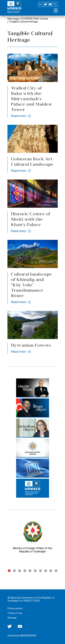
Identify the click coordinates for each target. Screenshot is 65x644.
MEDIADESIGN (28, 636)
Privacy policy (15, 608)
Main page (13, 19)
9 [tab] (51, 571)
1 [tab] (9, 571)
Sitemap (12, 618)
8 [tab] (46, 571)
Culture (44, 19)
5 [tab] (30, 571)
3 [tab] (20, 571)
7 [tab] (40, 571)
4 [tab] (25, 571)
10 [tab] (56, 571)
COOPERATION (30, 19)
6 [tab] (35, 571)
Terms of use (15, 613)
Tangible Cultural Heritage (23, 22)
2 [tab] (14, 571)
